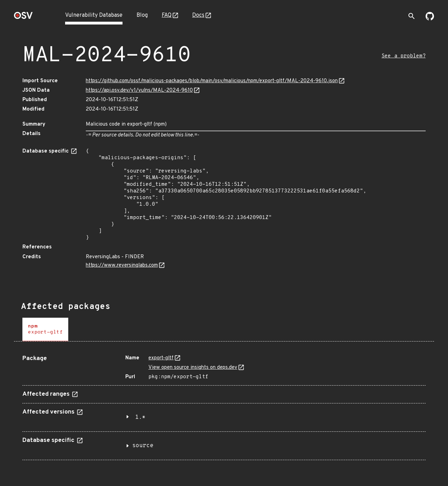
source (143, 446)
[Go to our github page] (430, 19)
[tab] (45, 329)
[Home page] (23, 18)
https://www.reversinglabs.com (122, 265)
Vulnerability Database (94, 15)
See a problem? (404, 56)
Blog (142, 15)
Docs (198, 15)
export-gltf (161, 358)
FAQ (167, 15)
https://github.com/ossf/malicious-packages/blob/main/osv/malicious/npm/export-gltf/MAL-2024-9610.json (212, 81)
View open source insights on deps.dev (193, 368)
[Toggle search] (412, 16)
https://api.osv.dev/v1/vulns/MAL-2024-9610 (139, 90)
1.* (140, 417)
